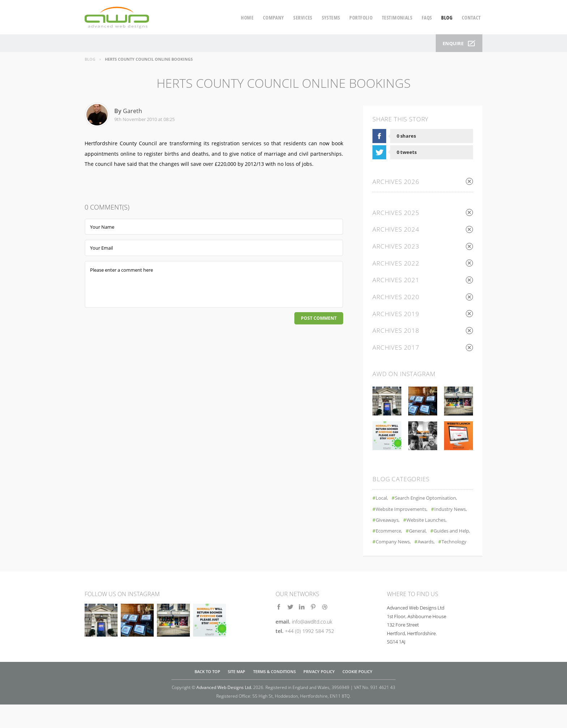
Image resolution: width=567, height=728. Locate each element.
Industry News (394, 522)
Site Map (236, 695)
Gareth (133, 111)
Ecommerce (443, 533)
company (274, 18)
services (303, 18)
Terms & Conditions (274, 695)
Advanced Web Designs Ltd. (224, 711)
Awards (431, 555)
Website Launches (398, 533)
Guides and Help (424, 544)
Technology (390, 566)
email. (304, 645)
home (247, 18)
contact (471, 18)
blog (447, 18)
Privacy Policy (319, 695)
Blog (90, 59)
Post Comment (317, 319)
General (386, 544)
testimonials (397, 18)
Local (382, 500)
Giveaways (432, 522)
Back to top (207, 695)
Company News (395, 555)
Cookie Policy (357, 695)
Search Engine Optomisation (431, 500)
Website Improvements (404, 511)
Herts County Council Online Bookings (149, 59)
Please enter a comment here (214, 284)
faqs (427, 18)
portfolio (361, 18)
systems (331, 18)
